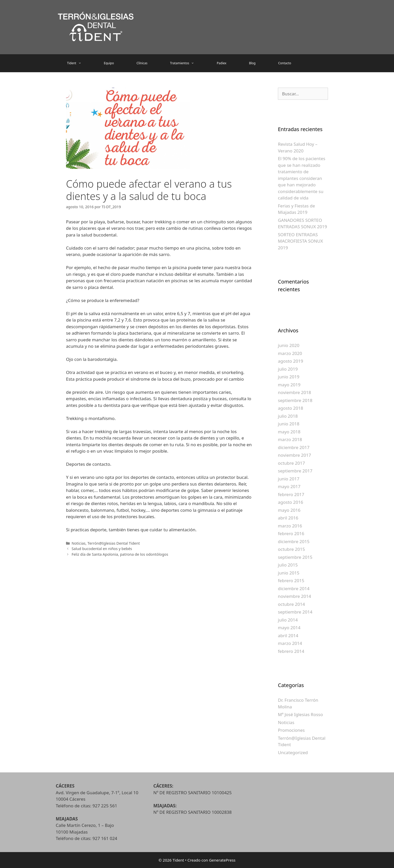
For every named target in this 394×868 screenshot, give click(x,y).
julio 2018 (288, 416)
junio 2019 (289, 377)
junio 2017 (289, 479)
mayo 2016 (289, 510)
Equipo (109, 63)
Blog (252, 63)
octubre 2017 (291, 463)
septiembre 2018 (295, 400)
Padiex (222, 63)
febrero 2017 (291, 494)
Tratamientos (188, 63)
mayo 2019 (289, 385)
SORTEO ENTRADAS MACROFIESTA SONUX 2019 (300, 241)
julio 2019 (288, 369)
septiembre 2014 (295, 612)
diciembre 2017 (294, 447)
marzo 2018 (290, 439)
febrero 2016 (291, 533)
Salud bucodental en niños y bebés (102, 549)
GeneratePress (222, 860)
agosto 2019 (290, 361)
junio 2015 (289, 573)
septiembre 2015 (295, 557)
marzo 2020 (290, 353)
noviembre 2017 (294, 455)
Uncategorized (293, 752)
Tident (80, 63)
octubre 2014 (291, 604)
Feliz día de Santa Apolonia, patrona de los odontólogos (120, 554)
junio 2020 (289, 345)
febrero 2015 (291, 581)
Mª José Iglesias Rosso (300, 714)
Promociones (291, 730)
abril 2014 (288, 636)
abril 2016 (288, 518)
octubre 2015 (291, 549)
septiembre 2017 (295, 471)
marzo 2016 (290, 526)
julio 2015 (288, 565)
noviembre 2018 (294, 392)
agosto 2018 (290, 408)
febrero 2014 (291, 651)
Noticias (79, 543)
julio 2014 (288, 620)
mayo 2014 (289, 628)
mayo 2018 (289, 432)
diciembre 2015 (294, 541)
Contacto (285, 63)
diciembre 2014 (294, 588)
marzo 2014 (290, 643)
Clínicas (142, 63)
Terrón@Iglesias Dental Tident (114, 543)
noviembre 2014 (294, 596)
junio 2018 (289, 424)
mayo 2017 (289, 486)
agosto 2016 (290, 502)
